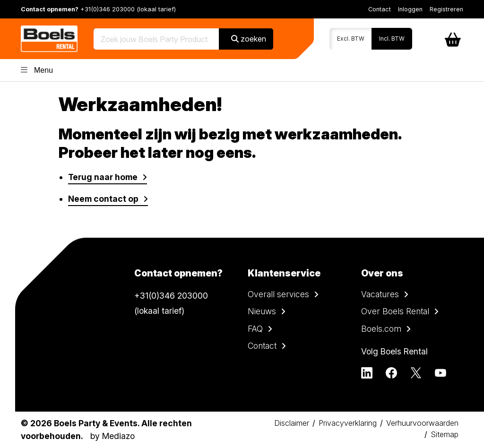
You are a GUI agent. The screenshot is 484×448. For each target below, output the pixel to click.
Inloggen (410, 9)
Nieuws (262, 311)
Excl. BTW (351, 39)
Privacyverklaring (348, 423)
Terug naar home (103, 177)
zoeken (249, 39)
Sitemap (445, 434)
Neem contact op (103, 199)
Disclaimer (292, 423)
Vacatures (380, 294)
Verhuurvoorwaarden (422, 423)
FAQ (255, 329)
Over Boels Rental (395, 311)
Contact (380, 9)
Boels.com (381, 329)
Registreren (446, 9)
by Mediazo (112, 436)
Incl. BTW (392, 39)
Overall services (278, 294)
